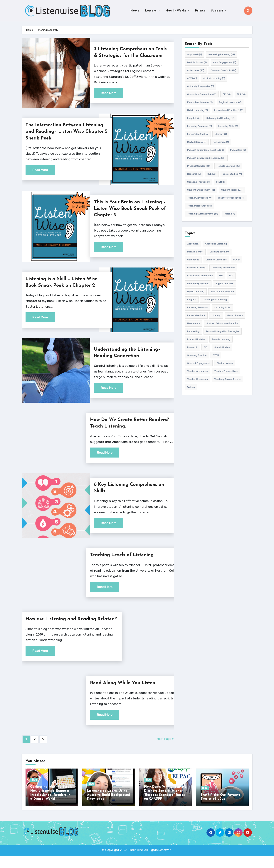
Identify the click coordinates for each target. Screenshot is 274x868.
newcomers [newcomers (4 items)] (221, 142)
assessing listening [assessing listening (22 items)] (222, 54)
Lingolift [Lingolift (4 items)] (193, 118)
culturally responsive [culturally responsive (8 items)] (201, 86)
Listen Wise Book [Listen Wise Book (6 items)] (198, 134)
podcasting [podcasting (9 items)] (238, 150)
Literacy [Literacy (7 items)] (221, 134)
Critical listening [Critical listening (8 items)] (214, 78)
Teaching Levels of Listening (124, 562)
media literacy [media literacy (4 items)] (197, 142)
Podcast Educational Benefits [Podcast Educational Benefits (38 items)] (205, 150)
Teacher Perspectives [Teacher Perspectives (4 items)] (231, 198)
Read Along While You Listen (125, 696)
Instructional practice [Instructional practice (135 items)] (229, 110)
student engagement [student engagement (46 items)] (201, 190)
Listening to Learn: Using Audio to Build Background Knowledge (109, 808)
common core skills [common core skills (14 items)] (223, 70)
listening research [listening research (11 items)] (200, 126)
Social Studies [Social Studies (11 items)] (232, 174)
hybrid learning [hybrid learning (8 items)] (197, 110)
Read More (109, 99)
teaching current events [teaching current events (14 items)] (203, 214)
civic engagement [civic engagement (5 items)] (225, 62)
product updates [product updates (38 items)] (199, 166)
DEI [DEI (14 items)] (227, 94)
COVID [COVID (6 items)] (192, 78)
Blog (34, 793)
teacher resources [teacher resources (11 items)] (199, 206)
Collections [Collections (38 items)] (196, 70)
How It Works (177, 11)
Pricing (200, 11)
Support (219, 11)
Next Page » (165, 752)
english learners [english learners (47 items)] (230, 102)
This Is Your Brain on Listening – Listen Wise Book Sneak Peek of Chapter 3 (132, 215)
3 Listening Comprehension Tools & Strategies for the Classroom (126, 56)
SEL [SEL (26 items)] (212, 174)
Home (135, 11)
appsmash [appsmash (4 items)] (195, 54)
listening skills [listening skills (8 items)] (228, 126)
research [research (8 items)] (194, 174)
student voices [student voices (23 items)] (232, 190)
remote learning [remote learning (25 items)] (228, 166)
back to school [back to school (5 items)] (197, 62)
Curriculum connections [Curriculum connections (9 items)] (202, 94)
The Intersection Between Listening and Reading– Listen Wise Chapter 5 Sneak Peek (62, 138)
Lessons (152, 11)
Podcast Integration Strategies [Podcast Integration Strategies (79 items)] (206, 158)
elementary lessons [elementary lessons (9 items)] (200, 102)
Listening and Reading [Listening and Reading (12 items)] (220, 118)
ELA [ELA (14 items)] (241, 94)
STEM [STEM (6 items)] (221, 182)
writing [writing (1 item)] (230, 214)
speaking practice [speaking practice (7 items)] (198, 182)
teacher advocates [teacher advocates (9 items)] (199, 198)
